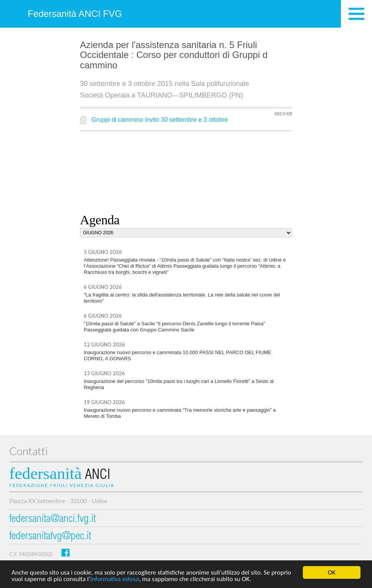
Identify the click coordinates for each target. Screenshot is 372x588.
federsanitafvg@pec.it (50, 537)
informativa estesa (115, 579)
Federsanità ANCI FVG (75, 14)
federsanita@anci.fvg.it (52, 519)
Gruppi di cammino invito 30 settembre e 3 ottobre (160, 120)
